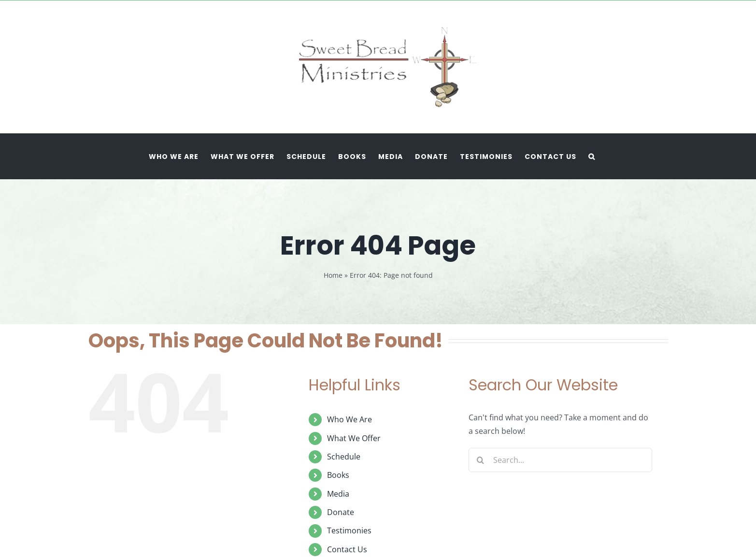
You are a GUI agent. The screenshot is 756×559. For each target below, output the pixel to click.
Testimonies (349, 530)
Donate (341, 512)
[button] (592, 156)
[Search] (481, 460)
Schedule (344, 457)
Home (333, 275)
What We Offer (354, 438)
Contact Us (347, 549)
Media (338, 494)
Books (338, 475)
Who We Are (349, 419)
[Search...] (560, 460)
